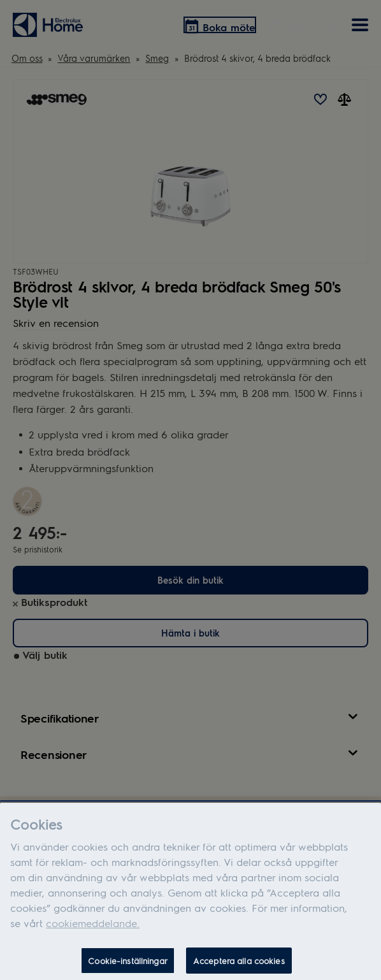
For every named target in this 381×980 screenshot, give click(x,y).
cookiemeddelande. (93, 929)
